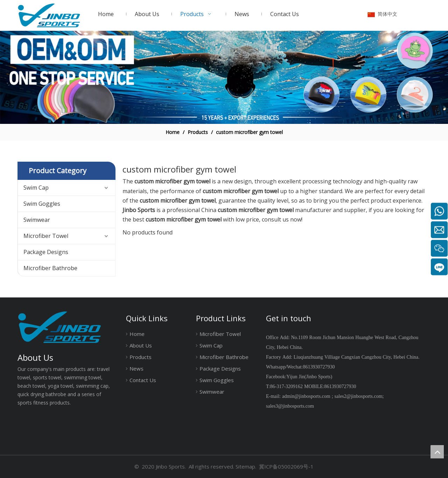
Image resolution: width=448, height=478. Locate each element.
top (437, 452)
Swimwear (37, 220)
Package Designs (46, 252)
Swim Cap (36, 188)
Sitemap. (246, 466)
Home (137, 334)
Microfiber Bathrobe (50, 268)
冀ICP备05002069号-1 (286, 466)
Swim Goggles (42, 204)
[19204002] (224, 78)
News (136, 368)
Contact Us (143, 380)
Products (141, 357)
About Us (141, 345)
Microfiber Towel (46, 236)
